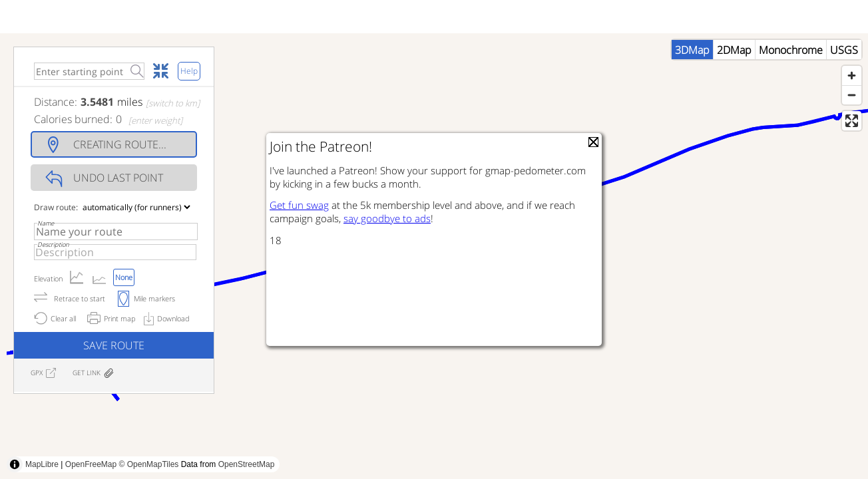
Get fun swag (299, 205)
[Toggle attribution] (15, 464)
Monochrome (791, 77)
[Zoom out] (852, 121)
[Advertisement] (626, 449)
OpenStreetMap (247, 464)
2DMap (734, 77)
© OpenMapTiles (149, 464)
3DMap (692, 77)
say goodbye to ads (387, 218)
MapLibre (42, 464)
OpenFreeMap (91, 464)
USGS (844, 77)
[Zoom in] (852, 102)
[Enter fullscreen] (852, 147)
